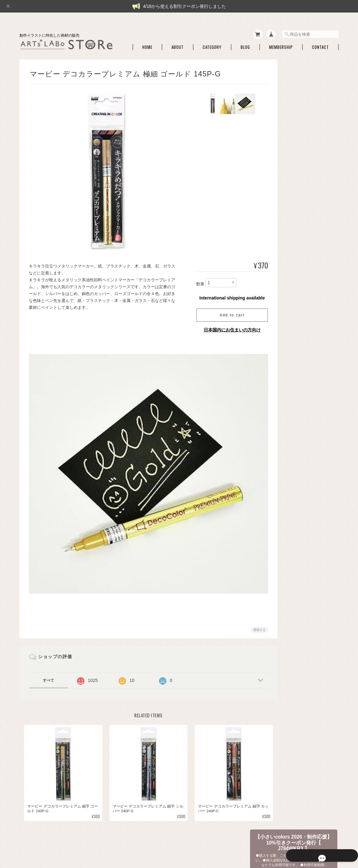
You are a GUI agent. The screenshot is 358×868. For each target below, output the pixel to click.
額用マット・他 (299, 580)
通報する (252, 618)
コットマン (295, 416)
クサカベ (293, 504)
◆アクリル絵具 (295, 615)
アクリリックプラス (303, 626)
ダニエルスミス (299, 445)
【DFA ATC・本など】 (300, 665)
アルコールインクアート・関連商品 (308, 299)
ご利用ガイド (293, 738)
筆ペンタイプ (297, 364)
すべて (49, 669)
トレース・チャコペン (304, 234)
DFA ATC (293, 677)
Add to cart (224, 311)
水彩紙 (291, 204)
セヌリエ (293, 436)
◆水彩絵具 (291, 375)
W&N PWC (295, 406)
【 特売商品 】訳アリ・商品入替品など (307, 164)
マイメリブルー (299, 455)
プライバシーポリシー (245, 837)
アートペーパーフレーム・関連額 (308, 568)
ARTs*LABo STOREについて (195, 837)
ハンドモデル (297, 312)
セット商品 (295, 334)
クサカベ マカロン (301, 514)
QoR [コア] (295, 484)
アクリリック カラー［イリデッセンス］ (309, 638)
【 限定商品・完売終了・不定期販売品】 (307, 145)
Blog (245, 43)
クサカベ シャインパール (307, 523)
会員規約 (332, 837)
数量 (192, 280)
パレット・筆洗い (301, 278)
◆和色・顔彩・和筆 (299, 323)
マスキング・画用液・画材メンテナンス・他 (308, 256)
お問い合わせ (293, 764)
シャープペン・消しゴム (306, 224)
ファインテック (299, 494)
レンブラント (297, 533)
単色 (289, 344)
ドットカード (297, 396)
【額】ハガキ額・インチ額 (304, 545)
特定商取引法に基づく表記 (304, 751)
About (178, 43)
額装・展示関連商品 (303, 590)
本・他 (291, 687)
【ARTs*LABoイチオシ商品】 (307, 180)
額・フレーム (297, 556)
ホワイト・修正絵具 (303, 287)
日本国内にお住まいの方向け (224, 326)
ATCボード (295, 214)
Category (212, 43)
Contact (320, 43)
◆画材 (287, 193)
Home (147, 43)
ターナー (293, 474)
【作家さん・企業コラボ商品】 (308, 652)
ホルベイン (295, 465)
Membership (281, 43)
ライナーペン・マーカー (306, 244)
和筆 (289, 354)
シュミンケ (295, 426)
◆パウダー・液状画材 (300, 601)
